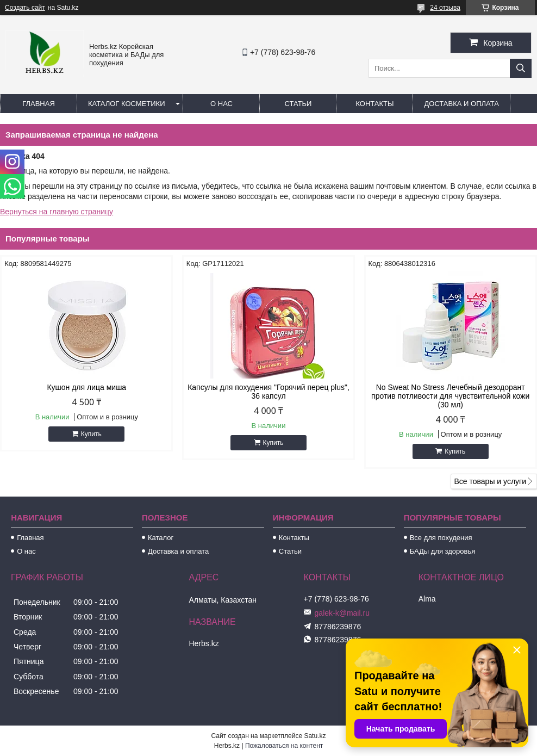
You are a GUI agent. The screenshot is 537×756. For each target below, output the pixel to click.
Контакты (374, 104)
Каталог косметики (126, 104)
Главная (39, 104)
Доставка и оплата (461, 104)
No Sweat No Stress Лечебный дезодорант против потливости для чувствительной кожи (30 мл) (450, 396)
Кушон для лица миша (86, 387)
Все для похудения (441, 538)
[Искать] (521, 68)
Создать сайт (25, 8)
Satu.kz (315, 736)
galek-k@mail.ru (342, 613)
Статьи (298, 104)
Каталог (161, 538)
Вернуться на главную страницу (57, 212)
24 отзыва (445, 8)
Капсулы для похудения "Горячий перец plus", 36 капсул (268, 392)
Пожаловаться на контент (284, 746)
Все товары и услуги (490, 481)
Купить (91, 434)
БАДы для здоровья (443, 551)
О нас (221, 104)
